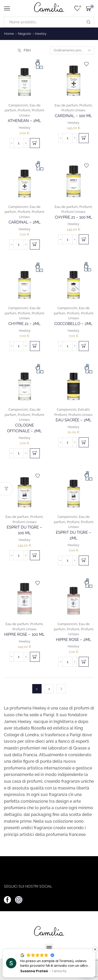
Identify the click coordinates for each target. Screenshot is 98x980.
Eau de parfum (66, 105)
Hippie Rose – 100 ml (24, 634)
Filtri (24, 50)
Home (9, 34)
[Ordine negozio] (72, 50)
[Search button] (89, 22)
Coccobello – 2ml (73, 324)
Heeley (25, 128)
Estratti (84, 410)
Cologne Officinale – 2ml (24, 428)
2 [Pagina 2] (49, 689)
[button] (35, 143)
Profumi (24, 110)
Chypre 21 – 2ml (24, 324)
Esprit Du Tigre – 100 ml (24, 530)
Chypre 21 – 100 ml (74, 217)
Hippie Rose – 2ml (74, 640)
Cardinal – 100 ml (73, 116)
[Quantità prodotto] (19, 143)
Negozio (25, 34)
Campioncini (18, 105)
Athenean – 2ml (24, 121)
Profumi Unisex (73, 110)
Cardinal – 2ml (25, 222)
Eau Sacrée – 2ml (74, 420)
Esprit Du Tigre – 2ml (74, 535)
